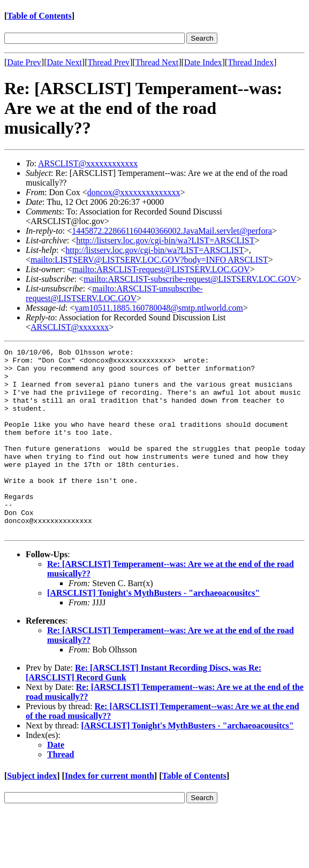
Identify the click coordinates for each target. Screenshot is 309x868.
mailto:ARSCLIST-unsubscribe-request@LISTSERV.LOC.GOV (114, 293)
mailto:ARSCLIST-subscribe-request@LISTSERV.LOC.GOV (190, 279)
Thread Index (251, 62)
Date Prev (24, 62)
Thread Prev (108, 62)
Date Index (203, 62)
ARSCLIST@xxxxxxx (70, 327)
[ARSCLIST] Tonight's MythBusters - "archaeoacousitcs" (153, 630)
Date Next (65, 62)
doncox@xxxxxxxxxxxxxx (134, 192)
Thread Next (157, 62)
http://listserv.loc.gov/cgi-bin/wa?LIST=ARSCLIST (165, 240)
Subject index (32, 813)
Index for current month (110, 813)
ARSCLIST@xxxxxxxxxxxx (88, 163)
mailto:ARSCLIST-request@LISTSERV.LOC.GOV (161, 269)
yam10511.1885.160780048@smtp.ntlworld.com (159, 308)
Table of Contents (39, 16)
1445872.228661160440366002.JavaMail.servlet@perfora (172, 231)
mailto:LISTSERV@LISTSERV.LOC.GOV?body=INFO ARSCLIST (149, 260)
